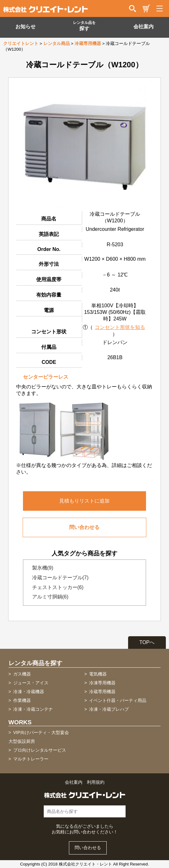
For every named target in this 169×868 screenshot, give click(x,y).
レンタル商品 (57, 44)
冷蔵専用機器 (88, 44)
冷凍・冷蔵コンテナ (33, 709)
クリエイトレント (21, 44)
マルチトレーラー (31, 759)
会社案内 (144, 27)
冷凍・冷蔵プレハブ (109, 709)
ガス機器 (22, 674)
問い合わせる (84, 527)
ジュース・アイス (31, 683)
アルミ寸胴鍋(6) (48, 597)
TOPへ (147, 642)
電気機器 (98, 674)
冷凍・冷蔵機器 (29, 692)
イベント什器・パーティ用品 (118, 700)
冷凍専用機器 (102, 683)
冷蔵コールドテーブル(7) (59, 578)
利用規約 (96, 782)
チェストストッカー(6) (56, 587)
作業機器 (22, 700)
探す (84, 26)
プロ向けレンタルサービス (40, 750)
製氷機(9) (41, 568)
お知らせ (25, 27)
